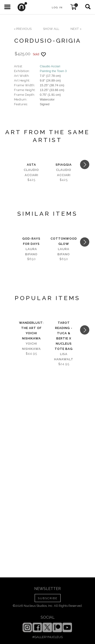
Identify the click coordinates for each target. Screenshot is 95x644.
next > (76, 29)
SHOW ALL (51, 29)
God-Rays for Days (31, 241)
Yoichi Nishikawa (31, 346)
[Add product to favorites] (43, 54)
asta (31, 165)
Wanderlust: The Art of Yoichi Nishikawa (31, 331)
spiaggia (64, 165)
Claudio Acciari (50, 66)
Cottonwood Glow (64, 241)
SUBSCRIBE (48, 598)
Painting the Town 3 (53, 71)
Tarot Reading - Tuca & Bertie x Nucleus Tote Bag (64, 336)
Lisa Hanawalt (64, 357)
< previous (23, 29)
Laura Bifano (31, 252)
